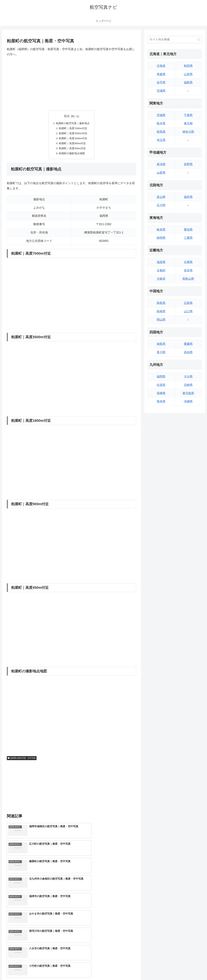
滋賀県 (161, 262)
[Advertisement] (71, 84)
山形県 (188, 74)
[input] (175, 40)
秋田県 (188, 66)
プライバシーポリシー (191, 970)
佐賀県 (161, 385)
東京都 (188, 123)
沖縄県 (188, 401)
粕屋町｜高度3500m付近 (74, 134)
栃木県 (161, 123)
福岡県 (161, 377)
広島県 (188, 303)
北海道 (161, 66)
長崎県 (161, 393)
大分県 (188, 377)
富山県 (161, 197)
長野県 (188, 164)
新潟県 (161, 164)
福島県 (188, 82)
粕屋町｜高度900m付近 (73, 144)
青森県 (161, 74)
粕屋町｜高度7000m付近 (74, 129)
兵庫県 (188, 262)
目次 (67, 116)
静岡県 (161, 238)
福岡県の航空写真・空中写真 (22, 759)
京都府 (161, 270)
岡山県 (161, 320)
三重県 (188, 238)
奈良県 (188, 270)
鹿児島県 (188, 393)
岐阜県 (161, 230)
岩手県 (161, 82)
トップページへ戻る (166, 970)
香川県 (161, 352)
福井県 (188, 197)
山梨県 (161, 173)
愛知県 (188, 230)
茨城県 (161, 115)
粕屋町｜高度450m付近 (73, 150)
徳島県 (161, 344)
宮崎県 (188, 385)
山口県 (188, 311)
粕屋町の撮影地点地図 (72, 155)
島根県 (161, 311)
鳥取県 (161, 303)
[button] (199, 40)
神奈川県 (188, 132)
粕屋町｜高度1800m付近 (74, 139)
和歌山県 (188, 279)
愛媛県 (188, 344)
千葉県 (188, 115)
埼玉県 (161, 140)
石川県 (161, 205)
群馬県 (161, 132)
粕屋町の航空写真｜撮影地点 (73, 123)
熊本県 (161, 401)
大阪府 (161, 279)
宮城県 (161, 91)
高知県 (188, 352)
